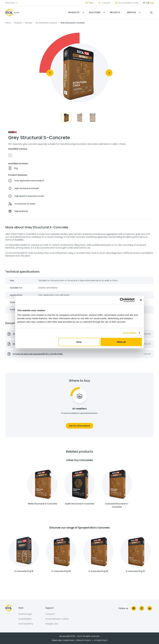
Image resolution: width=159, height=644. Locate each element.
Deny (79, 342)
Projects (115, 12)
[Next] (109, 73)
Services (131, 12)
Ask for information (79, 426)
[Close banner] (141, 300)
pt (144, 3)
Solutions (94, 12)
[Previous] (50, 73)
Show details (130, 333)
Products (74, 12)
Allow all (121, 342)
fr (148, 3)
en (152, 3)
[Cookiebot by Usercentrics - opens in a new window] (122, 300)
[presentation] (79, 354)
